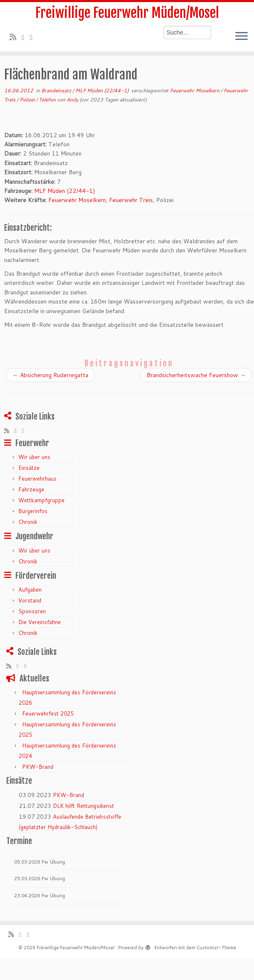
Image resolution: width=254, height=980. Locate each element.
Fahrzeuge (31, 489)
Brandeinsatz (57, 90)
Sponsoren (32, 611)
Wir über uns (34, 457)
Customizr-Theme (216, 948)
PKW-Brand (38, 767)
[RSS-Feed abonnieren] (16, 37)
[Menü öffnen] (242, 37)
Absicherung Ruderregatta (50, 375)
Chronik (28, 522)
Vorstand (30, 600)
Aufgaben (30, 590)
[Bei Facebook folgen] (34, 37)
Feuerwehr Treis (131, 200)
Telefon (48, 100)
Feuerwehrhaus (37, 479)
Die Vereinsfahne (40, 622)
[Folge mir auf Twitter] (26, 37)
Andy (72, 100)
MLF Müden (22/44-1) (103, 90)
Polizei (28, 100)
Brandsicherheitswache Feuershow (196, 375)
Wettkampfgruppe (41, 500)
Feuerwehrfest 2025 (48, 713)
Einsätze (29, 468)
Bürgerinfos (33, 511)
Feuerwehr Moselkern (195, 90)
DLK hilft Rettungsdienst (83, 806)
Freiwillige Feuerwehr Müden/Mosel (127, 13)
